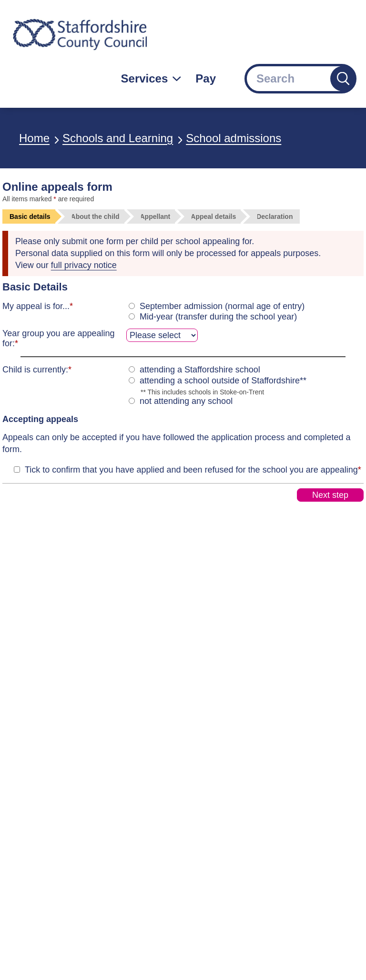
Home (34, 138)
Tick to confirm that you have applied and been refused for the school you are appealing (193, 470)
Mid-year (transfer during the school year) (218, 317)
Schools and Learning (118, 138)
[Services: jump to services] (151, 79)
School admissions (234, 138)
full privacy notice (84, 265)
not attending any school (186, 401)
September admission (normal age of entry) (222, 306)
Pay (206, 78)
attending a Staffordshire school (200, 370)
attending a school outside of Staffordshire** (223, 381)
